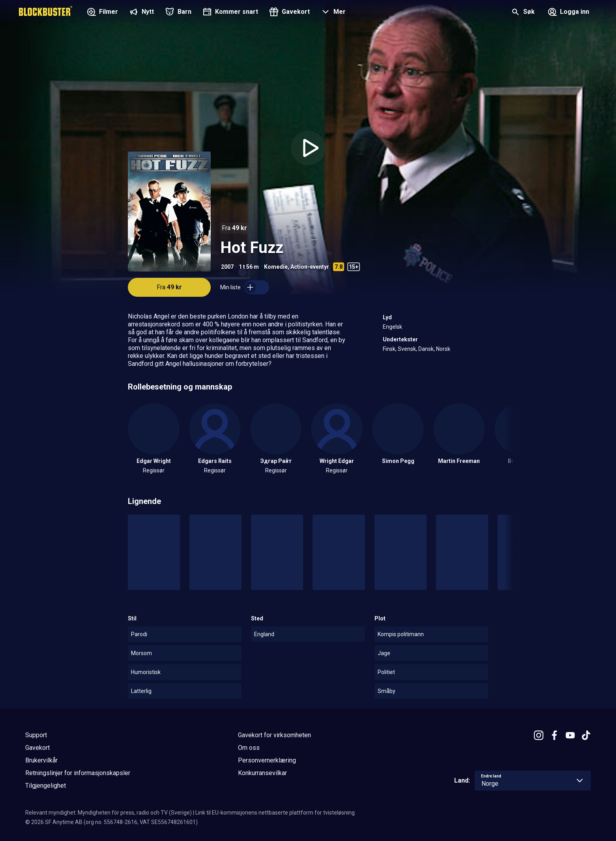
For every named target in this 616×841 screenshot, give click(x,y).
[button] (332, 13)
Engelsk (392, 327)
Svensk (407, 349)
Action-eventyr (310, 267)
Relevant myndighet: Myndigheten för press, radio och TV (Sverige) (109, 813)
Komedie (276, 267)
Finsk (389, 349)
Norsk (443, 349)
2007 (227, 267)
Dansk (426, 349)
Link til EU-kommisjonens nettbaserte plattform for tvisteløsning (275, 813)
